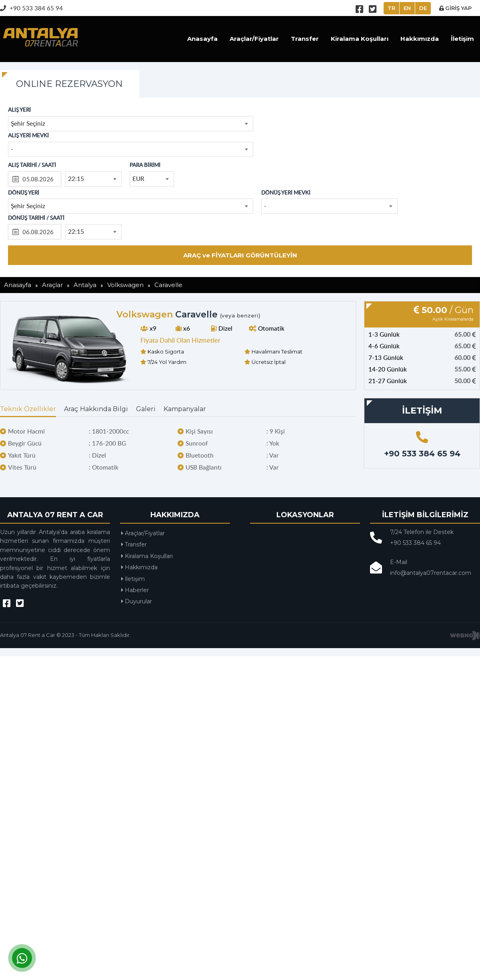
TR (391, 8)
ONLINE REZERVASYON (69, 84)
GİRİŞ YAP (455, 8)
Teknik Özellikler (28, 409)
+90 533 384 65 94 (31, 8)
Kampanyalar (185, 409)
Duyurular (137, 601)
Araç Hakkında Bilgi (96, 409)
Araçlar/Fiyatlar (254, 39)
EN (407, 8)
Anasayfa (202, 39)
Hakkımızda (420, 39)
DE (423, 8)
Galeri (146, 409)
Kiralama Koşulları (360, 39)
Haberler (135, 590)
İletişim (462, 39)
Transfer (305, 39)
